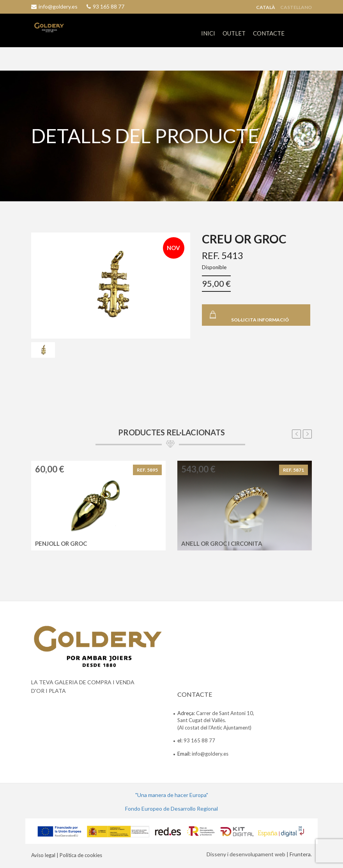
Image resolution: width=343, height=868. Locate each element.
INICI (208, 33)
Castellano (296, 7)
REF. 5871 (293, 470)
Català (266, 7)
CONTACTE (269, 33)
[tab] (43, 350)
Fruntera (300, 854)
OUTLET (234, 33)
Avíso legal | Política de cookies (67, 855)
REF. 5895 (147, 470)
